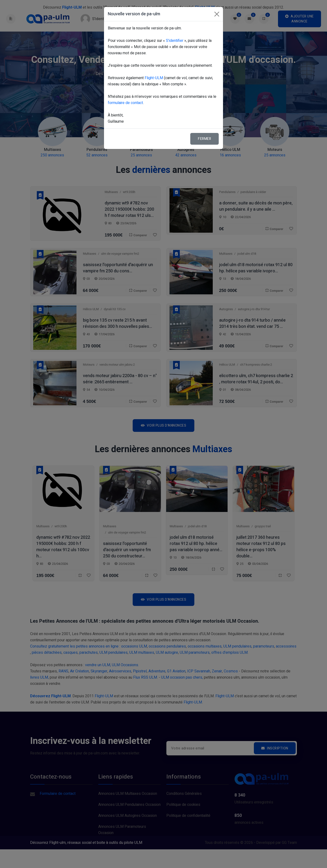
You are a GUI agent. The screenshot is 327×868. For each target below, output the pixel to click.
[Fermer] (217, 14)
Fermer (204, 139)
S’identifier (175, 41)
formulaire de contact (125, 103)
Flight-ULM (154, 78)
